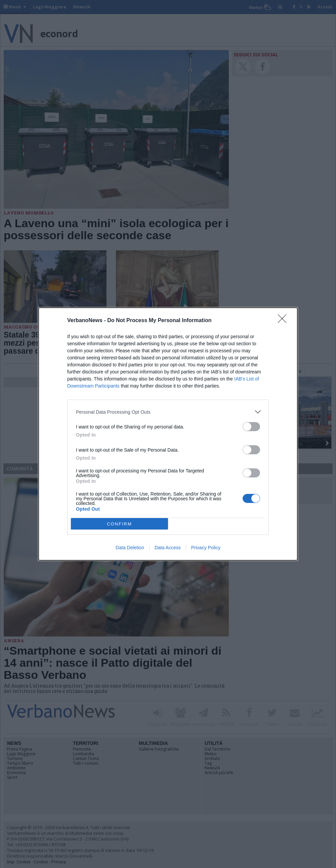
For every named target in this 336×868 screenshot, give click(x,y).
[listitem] (168, 412)
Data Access (168, 548)
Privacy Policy (206, 548)
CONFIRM (119, 524)
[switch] (251, 427)
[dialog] (168, 434)
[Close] (284, 321)
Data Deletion (130, 548)
